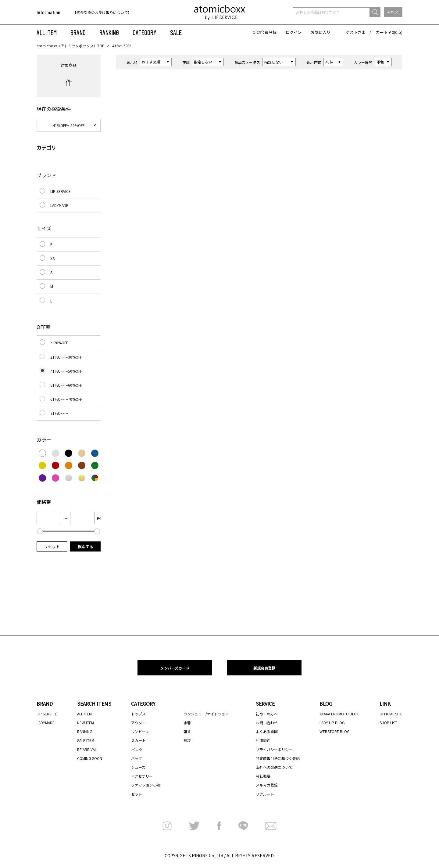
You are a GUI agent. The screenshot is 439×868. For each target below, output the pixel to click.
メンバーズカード (175, 668)
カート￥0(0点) (389, 32)
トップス (138, 714)
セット (137, 794)
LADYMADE (59, 205)
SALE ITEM (86, 740)
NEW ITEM (86, 723)
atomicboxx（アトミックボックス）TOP (71, 46)
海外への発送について (274, 767)
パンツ (137, 749)
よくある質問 (267, 731)
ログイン (294, 32)
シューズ (138, 767)
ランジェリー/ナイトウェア (206, 714)
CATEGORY (145, 32)
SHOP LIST (388, 723)
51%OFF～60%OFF (66, 385)
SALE (176, 32)
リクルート (265, 794)
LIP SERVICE (61, 191)
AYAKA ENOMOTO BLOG (339, 714)
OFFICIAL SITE (391, 714)
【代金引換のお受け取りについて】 (102, 12)
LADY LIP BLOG (332, 723)
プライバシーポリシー (274, 749)
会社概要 (263, 776)
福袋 (187, 740)
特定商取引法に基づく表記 (278, 758)
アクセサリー (142, 776)
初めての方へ (267, 714)
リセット (52, 546)
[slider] (40, 531)
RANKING (109, 32)
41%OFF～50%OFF (69, 125)
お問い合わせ (267, 723)
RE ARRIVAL (87, 749)
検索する (85, 546)
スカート (138, 740)
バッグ (137, 758)
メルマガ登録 (267, 785)
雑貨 (187, 731)
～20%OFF (59, 343)
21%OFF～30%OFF (66, 357)
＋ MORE (393, 12)
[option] (112, 12)
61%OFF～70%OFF (66, 399)
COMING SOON (90, 758)
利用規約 (263, 740)
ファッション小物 (146, 785)
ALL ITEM (47, 32)
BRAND (78, 32)
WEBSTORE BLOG (335, 731)
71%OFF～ (59, 413)
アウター (138, 723)
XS (52, 258)
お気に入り (321, 32)
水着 (187, 723)
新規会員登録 (265, 32)
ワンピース (140, 731)
